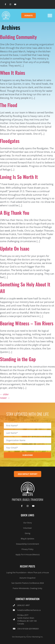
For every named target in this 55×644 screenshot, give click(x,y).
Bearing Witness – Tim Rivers (27, 323)
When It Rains (13, 73)
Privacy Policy (27, 549)
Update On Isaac (15, 248)
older (4, 394)
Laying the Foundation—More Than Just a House (28, 572)
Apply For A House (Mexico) (28, 554)
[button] (50, 16)
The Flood (9, 105)
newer (5, 398)
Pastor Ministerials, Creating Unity (27, 588)
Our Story (28, 523)
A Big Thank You (15, 213)
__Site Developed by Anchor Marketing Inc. (28, 635)
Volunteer (27, 528)
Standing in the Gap (18, 359)
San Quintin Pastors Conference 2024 (28, 583)
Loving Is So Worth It (19, 177)
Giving (27, 533)
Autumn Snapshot (27, 578)
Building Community (18, 37)
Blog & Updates (27, 539)
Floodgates (10, 141)
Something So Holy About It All (25, 288)
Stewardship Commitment (27, 544)
